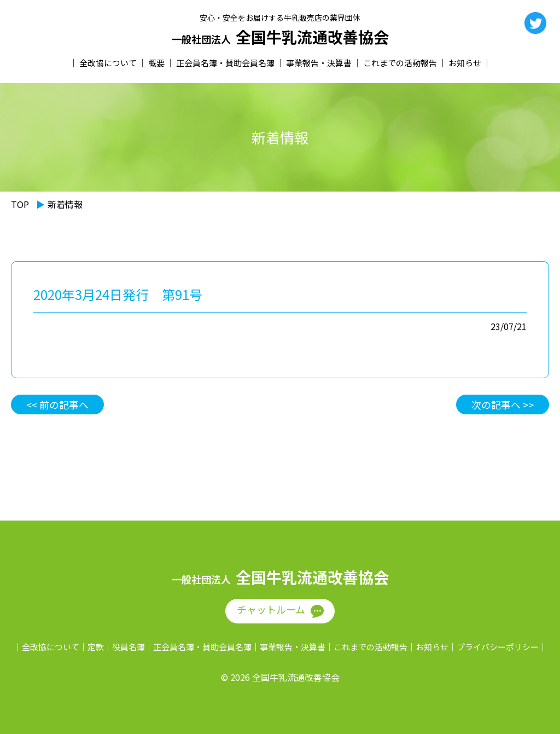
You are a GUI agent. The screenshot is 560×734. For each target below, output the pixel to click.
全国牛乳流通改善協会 (280, 37)
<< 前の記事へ (57, 404)
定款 (96, 647)
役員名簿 (129, 647)
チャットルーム (271, 609)
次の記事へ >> (503, 404)
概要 (156, 63)
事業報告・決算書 (319, 63)
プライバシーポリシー (498, 647)
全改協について (108, 63)
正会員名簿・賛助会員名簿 (225, 63)
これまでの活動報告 (400, 63)
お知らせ (465, 63)
